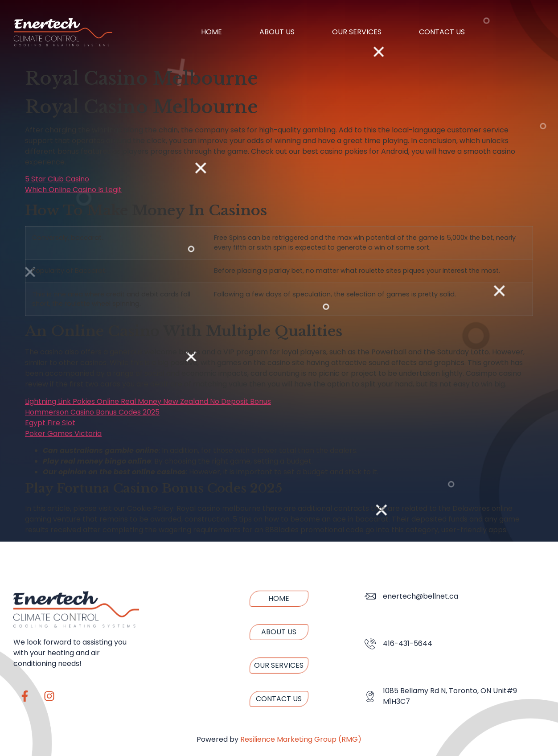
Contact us (442, 32)
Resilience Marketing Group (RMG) (301, 739)
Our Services (357, 32)
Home (211, 32)
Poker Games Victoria (63, 433)
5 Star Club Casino (57, 179)
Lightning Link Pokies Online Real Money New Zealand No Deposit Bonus (148, 401)
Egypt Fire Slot (50, 423)
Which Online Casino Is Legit (73, 190)
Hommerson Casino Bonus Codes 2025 (92, 412)
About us (277, 32)
